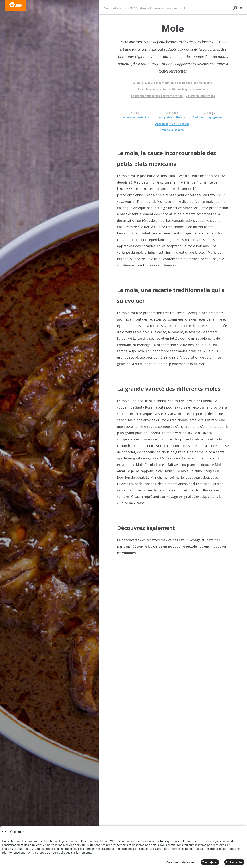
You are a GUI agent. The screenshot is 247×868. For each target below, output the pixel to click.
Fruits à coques (179, 124)
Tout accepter (234, 862)
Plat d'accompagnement (209, 117)
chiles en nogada (167, 546)
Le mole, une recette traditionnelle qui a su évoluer (172, 89)
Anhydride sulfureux (172, 117)
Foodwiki (141, 8)
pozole (191, 546)
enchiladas (213, 546)
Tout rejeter (210, 862)
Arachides (162, 124)
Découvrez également (200, 96)
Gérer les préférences (180, 862)
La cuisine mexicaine (164, 8)
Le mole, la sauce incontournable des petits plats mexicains (172, 83)
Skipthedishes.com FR (118, 8)
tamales (129, 553)
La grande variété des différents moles (157, 96)
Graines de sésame (172, 130)
